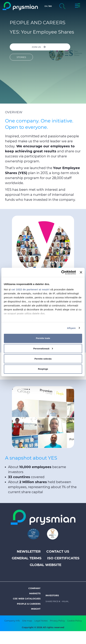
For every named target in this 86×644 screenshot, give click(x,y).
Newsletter (29, 551)
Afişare (71, 328)
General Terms (27, 558)
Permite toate (43, 338)
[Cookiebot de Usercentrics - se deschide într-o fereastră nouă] (61, 272)
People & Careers (29, 604)
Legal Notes (41, 621)
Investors (52, 595)
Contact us (58, 551)
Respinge (43, 369)
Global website (46, 565)
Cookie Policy (74, 621)
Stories (21, 57)
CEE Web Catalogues (27, 599)
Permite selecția (43, 359)
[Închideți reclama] (81, 272)
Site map (27, 621)
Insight (36, 609)
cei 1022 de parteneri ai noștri (30, 289)
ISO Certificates (63, 558)
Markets (35, 593)
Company (34, 588)
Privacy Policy (57, 621)
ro (50, 6)
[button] (78, 6)
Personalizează (43, 349)
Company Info (12, 621)
